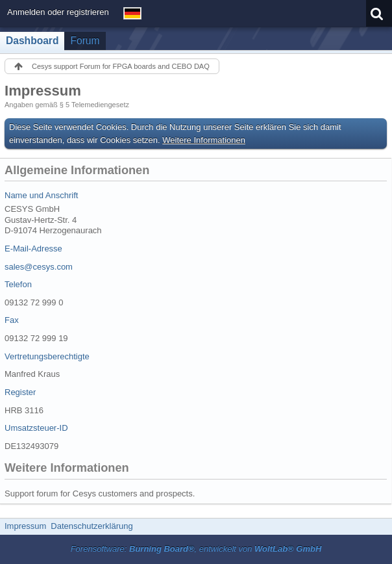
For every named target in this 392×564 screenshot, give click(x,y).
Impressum (25, 526)
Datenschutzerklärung (92, 526)
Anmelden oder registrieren (58, 12)
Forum (85, 41)
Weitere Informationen (204, 140)
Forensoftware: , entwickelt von (196, 549)
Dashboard (32, 41)
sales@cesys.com (39, 267)
